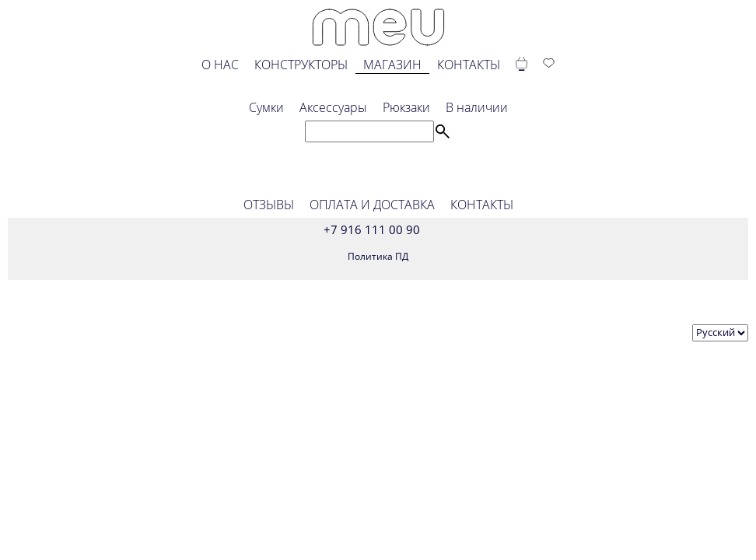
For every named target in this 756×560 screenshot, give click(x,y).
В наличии (477, 107)
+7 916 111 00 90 (372, 229)
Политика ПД (378, 256)
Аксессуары (333, 107)
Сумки (266, 107)
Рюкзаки (406, 107)
